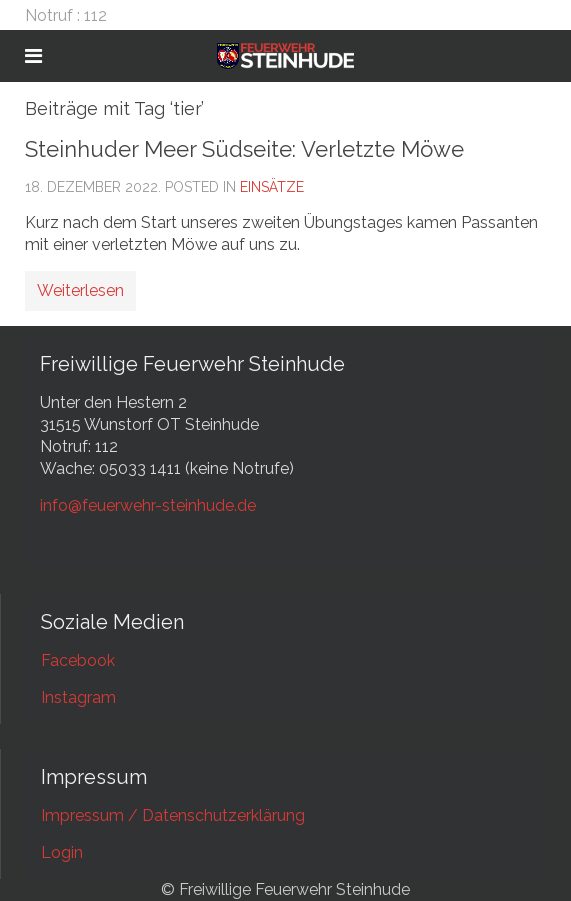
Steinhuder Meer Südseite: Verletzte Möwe (244, 149)
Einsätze (272, 187)
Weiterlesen (80, 290)
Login (62, 852)
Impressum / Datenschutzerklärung (173, 815)
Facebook (78, 660)
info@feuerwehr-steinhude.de (148, 505)
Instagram (78, 697)
